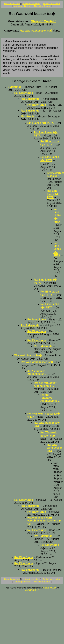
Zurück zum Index (51, 4)
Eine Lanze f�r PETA (41, 123)
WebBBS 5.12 (32, 590)
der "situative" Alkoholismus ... (37, 373)
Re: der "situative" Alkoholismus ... (45, 384)
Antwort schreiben (31, 4)
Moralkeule (28, 117)
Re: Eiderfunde (24, 93)
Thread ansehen (12, 4)
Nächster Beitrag (42, 6)
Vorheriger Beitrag (22, 6)
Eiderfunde (15, 87)
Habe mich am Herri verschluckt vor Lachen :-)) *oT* (44, 521)
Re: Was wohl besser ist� (36, 31)
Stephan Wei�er (43, 21)
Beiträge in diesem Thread (32, 81)
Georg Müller (50, 588)
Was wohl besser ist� (28, 356)
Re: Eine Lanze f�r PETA (53, 194)
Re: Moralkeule (37, 320)
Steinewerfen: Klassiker (55, 175)
